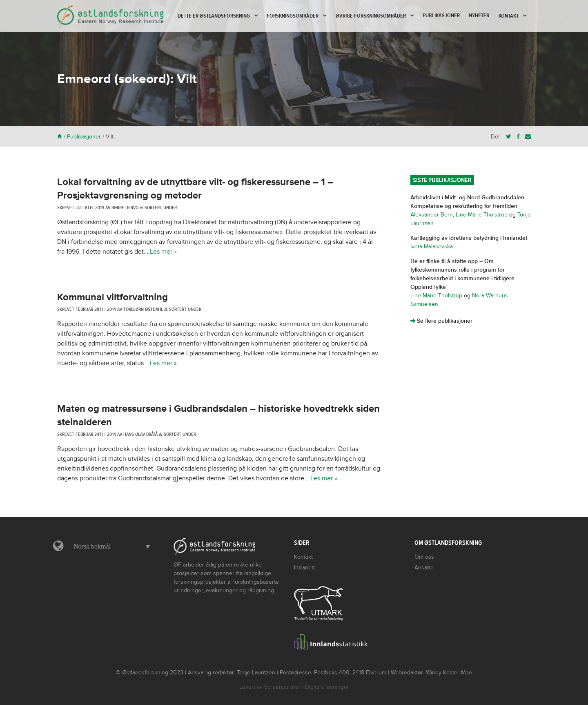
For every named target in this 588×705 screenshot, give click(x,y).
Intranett (304, 568)
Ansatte (424, 568)
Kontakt (509, 16)
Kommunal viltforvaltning (112, 297)
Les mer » (163, 252)
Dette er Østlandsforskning (214, 16)
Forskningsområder (293, 16)
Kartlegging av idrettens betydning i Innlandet (469, 238)
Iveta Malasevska (432, 247)
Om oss (424, 557)
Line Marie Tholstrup (482, 215)
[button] (110, 547)
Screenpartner (282, 687)
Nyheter (479, 16)
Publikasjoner (441, 16)
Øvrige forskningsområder (371, 16)
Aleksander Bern (432, 215)
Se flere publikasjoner (441, 321)
